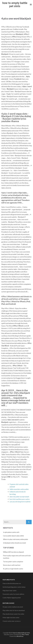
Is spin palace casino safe (11, 532)
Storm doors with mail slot (12, 565)
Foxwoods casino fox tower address (13, 594)
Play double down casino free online (13, 614)
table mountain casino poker (19, 489)
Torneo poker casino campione (13, 562)
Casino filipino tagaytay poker (12, 598)
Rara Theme (25, 635)
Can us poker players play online (13, 536)
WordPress (20, 636)
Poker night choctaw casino (11, 617)
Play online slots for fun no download (14, 610)
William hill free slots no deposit (14, 552)
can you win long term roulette (20, 502)
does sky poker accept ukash (19, 497)
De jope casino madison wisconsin (13, 607)
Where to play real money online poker (16, 539)
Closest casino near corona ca (12, 621)
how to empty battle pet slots (15, 5)
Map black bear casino (10, 590)
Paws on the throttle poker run (12, 583)
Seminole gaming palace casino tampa (14, 587)
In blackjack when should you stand (14, 543)
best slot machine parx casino (20, 499)
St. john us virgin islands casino (13, 569)
